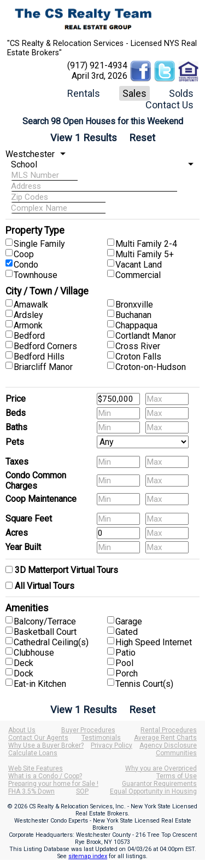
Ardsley (28, 315)
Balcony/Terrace (45, 621)
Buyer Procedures (88, 730)
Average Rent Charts (165, 738)
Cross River (138, 346)
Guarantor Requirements (159, 784)
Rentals (84, 93)
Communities (176, 753)
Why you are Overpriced (161, 768)
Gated (127, 632)
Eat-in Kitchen (40, 684)
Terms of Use (177, 776)
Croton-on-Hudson (151, 367)
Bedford (29, 336)
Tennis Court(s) (144, 684)
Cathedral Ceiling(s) (51, 642)
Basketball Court (45, 632)
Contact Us (169, 105)
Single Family (39, 244)
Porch (127, 673)
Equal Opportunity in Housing (153, 791)
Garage (129, 621)
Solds (181, 93)
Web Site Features (36, 768)
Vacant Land (139, 265)
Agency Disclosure (168, 745)
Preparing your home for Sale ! (53, 784)
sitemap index (88, 856)
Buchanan (133, 315)
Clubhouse (34, 653)
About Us (22, 730)
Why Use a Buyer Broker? (46, 745)
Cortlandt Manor (146, 336)
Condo (26, 265)
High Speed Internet (154, 642)
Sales (134, 93)
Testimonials (101, 738)
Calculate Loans (33, 753)
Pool (124, 663)
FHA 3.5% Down (31, 791)
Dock (24, 673)
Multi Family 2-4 (146, 244)
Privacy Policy (112, 745)
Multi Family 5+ (145, 254)
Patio (125, 653)
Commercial (138, 275)
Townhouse (36, 275)
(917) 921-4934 (97, 65)
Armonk (28, 325)
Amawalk (31, 305)
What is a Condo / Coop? (45, 776)
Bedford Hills (39, 357)
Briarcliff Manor (43, 367)
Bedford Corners (45, 346)
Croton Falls (138, 357)
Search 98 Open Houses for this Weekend (103, 121)
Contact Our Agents (38, 738)
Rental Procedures (169, 730)
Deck (24, 663)
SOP (82, 791)
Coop (24, 254)
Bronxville (134, 305)
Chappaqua (136, 325)
